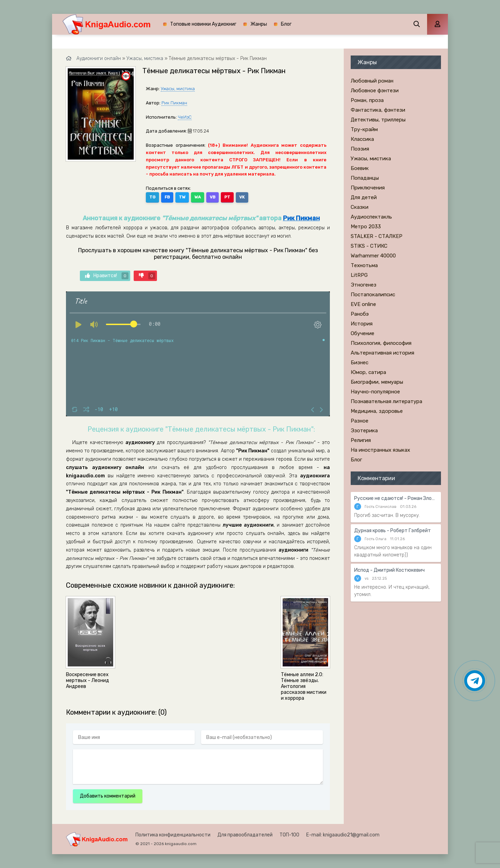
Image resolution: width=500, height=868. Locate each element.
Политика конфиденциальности (173, 835)
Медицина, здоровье (377, 411)
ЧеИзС (185, 117)
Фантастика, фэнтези (378, 110)
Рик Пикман (174, 103)
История (362, 324)
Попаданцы (365, 178)
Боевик (360, 168)
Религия (361, 440)
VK (242, 197)
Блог (286, 24)
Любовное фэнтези (375, 91)
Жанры (259, 24)
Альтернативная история (382, 353)
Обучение (362, 333)
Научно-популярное (375, 392)
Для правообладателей (245, 835)
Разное (360, 421)
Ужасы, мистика (178, 89)
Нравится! (107, 276)
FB (167, 197)
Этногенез (364, 285)
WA (198, 197)
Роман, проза (367, 100)
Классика (362, 139)
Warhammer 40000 (373, 256)
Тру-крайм (364, 129)
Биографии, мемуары (377, 382)
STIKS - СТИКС (369, 246)
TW (182, 197)
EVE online (363, 304)
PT (227, 197)
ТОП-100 (289, 835)
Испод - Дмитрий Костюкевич (389, 570)
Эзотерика (364, 431)
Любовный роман (372, 81)
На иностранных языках (380, 450)
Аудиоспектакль (371, 217)
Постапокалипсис (373, 295)
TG (152, 197)
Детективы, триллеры (378, 120)
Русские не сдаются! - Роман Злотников (396, 498)
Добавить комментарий (108, 796)
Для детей (364, 197)
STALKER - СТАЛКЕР (377, 236)
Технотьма (364, 265)
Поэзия (360, 149)
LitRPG (359, 275)
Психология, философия (381, 343)
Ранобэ (360, 314)
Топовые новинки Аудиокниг (203, 24)
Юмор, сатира (368, 372)
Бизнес (360, 363)
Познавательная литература (386, 401)
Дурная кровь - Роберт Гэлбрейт (393, 531)
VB (212, 197)
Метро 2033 (366, 227)
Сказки (360, 207)
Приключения (368, 188)
